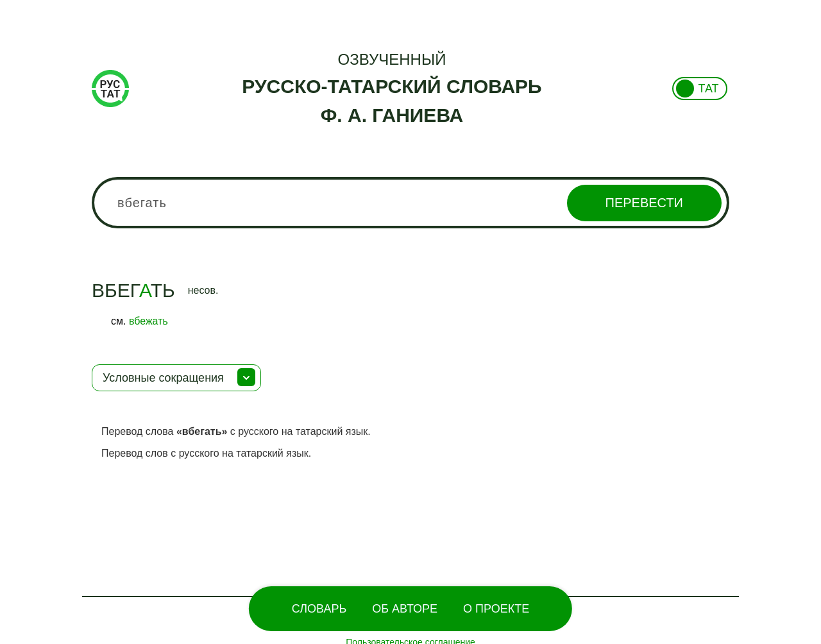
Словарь (319, 609)
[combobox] (410, 203)
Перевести (644, 203)
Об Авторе (405, 609)
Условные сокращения (163, 378)
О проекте (496, 609)
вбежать (148, 321)
